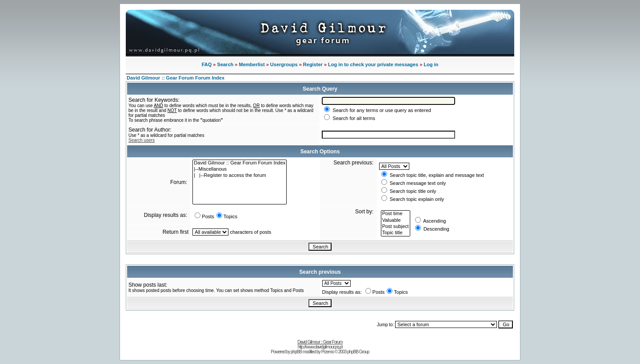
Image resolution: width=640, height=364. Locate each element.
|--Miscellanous (240, 169)
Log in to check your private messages (373, 64)
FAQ (207, 64)
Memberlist (252, 64)
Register (313, 64)
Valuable (396, 220)
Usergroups (284, 64)
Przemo (328, 352)
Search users (142, 140)
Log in (431, 64)
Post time (396, 214)
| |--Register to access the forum (240, 176)
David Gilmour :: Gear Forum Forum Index (176, 78)
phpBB (296, 352)
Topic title (396, 233)
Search (226, 64)
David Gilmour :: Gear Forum (320, 342)
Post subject (396, 227)
